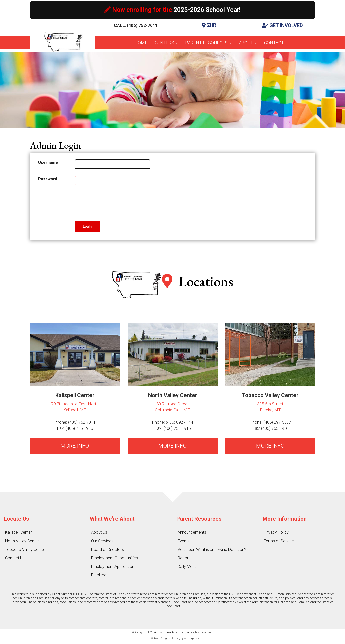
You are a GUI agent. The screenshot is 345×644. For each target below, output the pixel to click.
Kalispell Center (18, 532)
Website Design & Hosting (165, 638)
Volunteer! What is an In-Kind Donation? (212, 549)
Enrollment (100, 575)
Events (184, 541)
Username (48, 163)
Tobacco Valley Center (25, 549)
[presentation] (113, 202)
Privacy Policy (276, 532)
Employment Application (113, 566)
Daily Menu (187, 566)
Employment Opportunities (114, 558)
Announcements (192, 532)
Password (48, 179)
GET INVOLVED (282, 25)
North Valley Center (22, 541)
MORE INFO (75, 446)
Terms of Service (279, 541)
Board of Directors (107, 549)
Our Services (102, 541)
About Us (99, 532)
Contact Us (15, 558)
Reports (185, 558)
